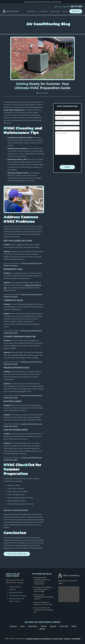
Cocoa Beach (33, 626)
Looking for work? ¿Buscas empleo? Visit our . (42, 2)
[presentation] (67, 160)
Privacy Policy (58, 639)
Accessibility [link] (76, 639)
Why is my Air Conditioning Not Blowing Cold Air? (43, 597)
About (65, 11)
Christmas (13, 626)
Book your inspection (17, 554)
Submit (67, 167)
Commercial (43, 11)
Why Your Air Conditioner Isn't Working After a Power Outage (43, 589)
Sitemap (67, 639)
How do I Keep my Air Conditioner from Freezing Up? (44, 610)
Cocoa (22, 626)
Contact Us (76, 11)
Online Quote (55, 11)
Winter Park (64, 626)
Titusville (53, 626)
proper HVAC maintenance (14, 110)
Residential (31, 11)
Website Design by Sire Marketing (39, 639)
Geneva (44, 626)
